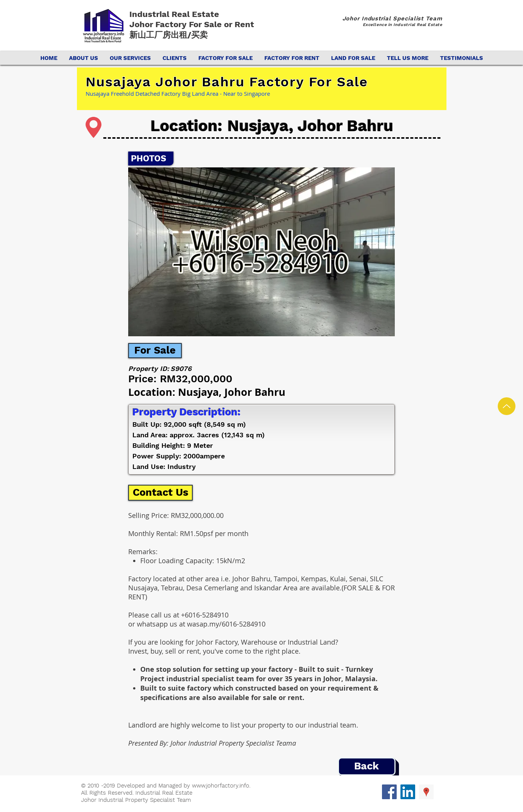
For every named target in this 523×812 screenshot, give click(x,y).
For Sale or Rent (223, 24)
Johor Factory (159, 24)
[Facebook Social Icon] (389, 792)
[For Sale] (155, 351)
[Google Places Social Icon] (426, 792)
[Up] (507, 406)
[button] (261, 252)
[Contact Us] (160, 493)
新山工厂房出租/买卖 (169, 35)
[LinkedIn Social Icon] (408, 792)
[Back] (367, 766)
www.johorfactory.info (221, 786)
